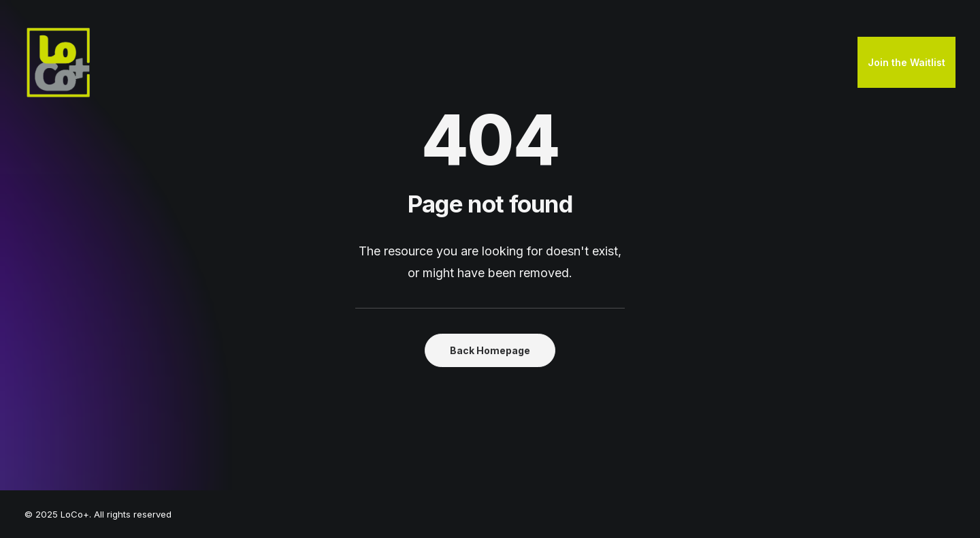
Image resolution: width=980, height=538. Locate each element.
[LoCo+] (59, 63)
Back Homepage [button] (490, 350)
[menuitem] (906, 63)
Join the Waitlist (906, 62)
